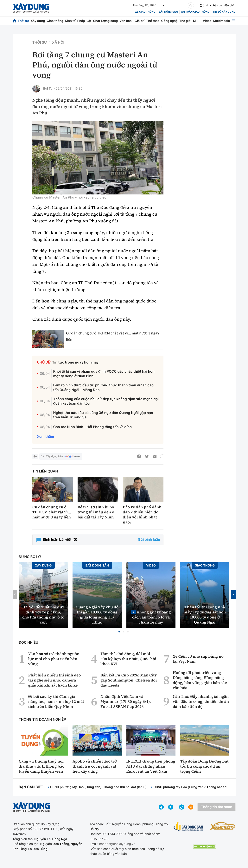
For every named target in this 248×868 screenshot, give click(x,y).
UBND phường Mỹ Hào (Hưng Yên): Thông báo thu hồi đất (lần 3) (98, 787)
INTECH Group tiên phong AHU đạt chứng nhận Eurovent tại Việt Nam (151, 766)
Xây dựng (38, 21)
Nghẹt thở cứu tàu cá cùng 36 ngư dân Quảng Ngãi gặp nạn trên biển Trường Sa (103, 415)
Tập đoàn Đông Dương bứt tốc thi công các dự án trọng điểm (204, 766)
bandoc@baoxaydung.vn (117, 844)
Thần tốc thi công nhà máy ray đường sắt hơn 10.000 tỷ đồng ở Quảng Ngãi (205, 615)
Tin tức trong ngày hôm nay (75, 362)
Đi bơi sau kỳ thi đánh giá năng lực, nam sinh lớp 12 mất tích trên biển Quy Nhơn (56, 701)
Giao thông (55, 21)
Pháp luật (84, 21)
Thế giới (185, 21)
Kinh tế (70, 21)
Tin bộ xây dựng (224, 12)
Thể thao (153, 21)
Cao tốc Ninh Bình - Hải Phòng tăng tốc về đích (92, 427)
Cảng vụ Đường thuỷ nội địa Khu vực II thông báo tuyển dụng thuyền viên (42, 766)
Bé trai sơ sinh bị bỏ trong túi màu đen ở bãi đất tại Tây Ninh (96, 512)
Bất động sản (168, 12)
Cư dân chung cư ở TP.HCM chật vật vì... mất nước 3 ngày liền (52, 512)
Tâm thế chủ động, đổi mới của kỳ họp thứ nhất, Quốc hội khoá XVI (128, 659)
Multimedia (222, 21)
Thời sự (23, 21)
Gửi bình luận (149, 540)
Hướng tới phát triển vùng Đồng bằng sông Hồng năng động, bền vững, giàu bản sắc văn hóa (200, 680)
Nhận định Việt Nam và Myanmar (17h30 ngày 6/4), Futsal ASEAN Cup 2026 (126, 701)
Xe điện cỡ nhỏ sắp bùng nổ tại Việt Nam (198, 659)
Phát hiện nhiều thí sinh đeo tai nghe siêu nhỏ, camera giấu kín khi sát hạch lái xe (54, 680)
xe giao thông (145, 12)
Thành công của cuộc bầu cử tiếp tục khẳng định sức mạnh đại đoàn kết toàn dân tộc (106, 401)
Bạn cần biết (31, 787)
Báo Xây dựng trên (61, 456)
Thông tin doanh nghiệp (42, 720)
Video (207, 21)
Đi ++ (197, 21)
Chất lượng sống (105, 21)
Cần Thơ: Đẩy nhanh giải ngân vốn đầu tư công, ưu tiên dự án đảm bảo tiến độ (201, 701)
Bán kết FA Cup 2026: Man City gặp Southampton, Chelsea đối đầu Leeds (129, 680)
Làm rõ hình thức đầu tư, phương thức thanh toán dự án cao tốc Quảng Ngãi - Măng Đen (103, 388)
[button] (119, 632)
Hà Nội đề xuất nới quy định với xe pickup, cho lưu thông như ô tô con (43, 615)
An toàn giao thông (195, 12)
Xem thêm (46, 437)
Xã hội (58, 43)
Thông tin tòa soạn (216, 807)
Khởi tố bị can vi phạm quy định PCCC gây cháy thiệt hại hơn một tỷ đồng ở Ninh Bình (104, 374)
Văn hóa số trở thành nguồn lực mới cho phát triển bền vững (54, 659)
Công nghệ (169, 21)
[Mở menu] (233, 21)
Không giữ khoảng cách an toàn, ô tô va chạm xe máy (151, 617)
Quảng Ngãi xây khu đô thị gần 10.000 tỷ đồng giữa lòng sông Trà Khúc (97, 615)
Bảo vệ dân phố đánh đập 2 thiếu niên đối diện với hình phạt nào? (142, 515)
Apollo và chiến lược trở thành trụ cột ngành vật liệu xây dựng (95, 766)
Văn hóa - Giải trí (132, 21)
